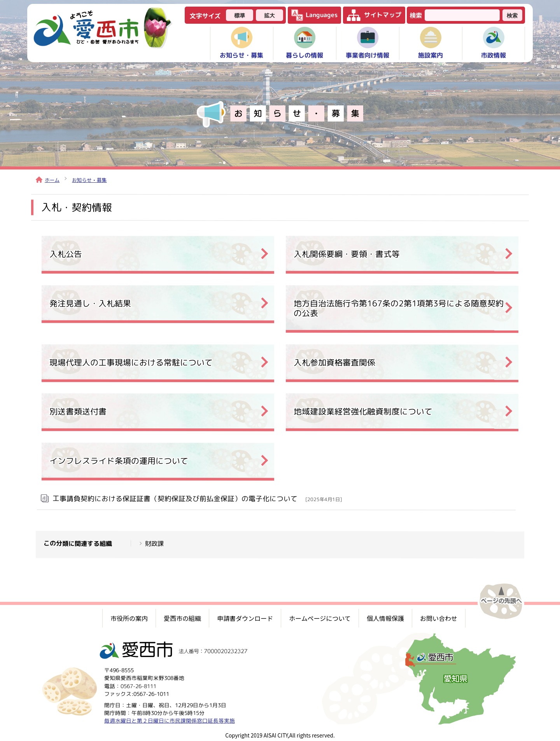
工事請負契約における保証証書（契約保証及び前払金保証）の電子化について (197, 499)
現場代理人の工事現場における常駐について (131, 362)
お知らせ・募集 (89, 180)
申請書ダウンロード (245, 618)
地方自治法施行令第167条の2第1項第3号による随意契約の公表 (399, 308)
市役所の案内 (129, 618)
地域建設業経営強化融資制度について (363, 412)
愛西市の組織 (182, 618)
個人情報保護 (385, 618)
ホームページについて (320, 618)
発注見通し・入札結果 (90, 303)
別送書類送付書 (78, 412)
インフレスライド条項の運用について (119, 461)
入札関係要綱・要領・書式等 (347, 254)
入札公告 (66, 254)
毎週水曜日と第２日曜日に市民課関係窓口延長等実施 (170, 721)
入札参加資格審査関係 (334, 362)
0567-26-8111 (138, 686)
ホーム (48, 180)
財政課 (154, 543)
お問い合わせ (439, 618)
